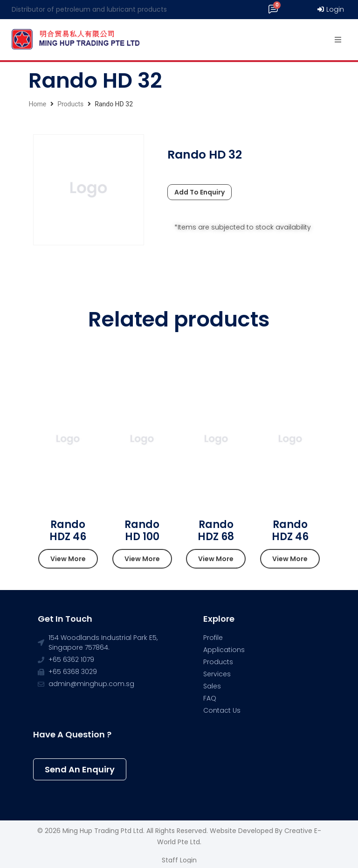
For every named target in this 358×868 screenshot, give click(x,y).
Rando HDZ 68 (216, 531)
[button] (68, 559)
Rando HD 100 (142, 531)
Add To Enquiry (200, 192)
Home (37, 104)
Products (70, 104)
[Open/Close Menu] (338, 40)
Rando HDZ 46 (68, 531)
